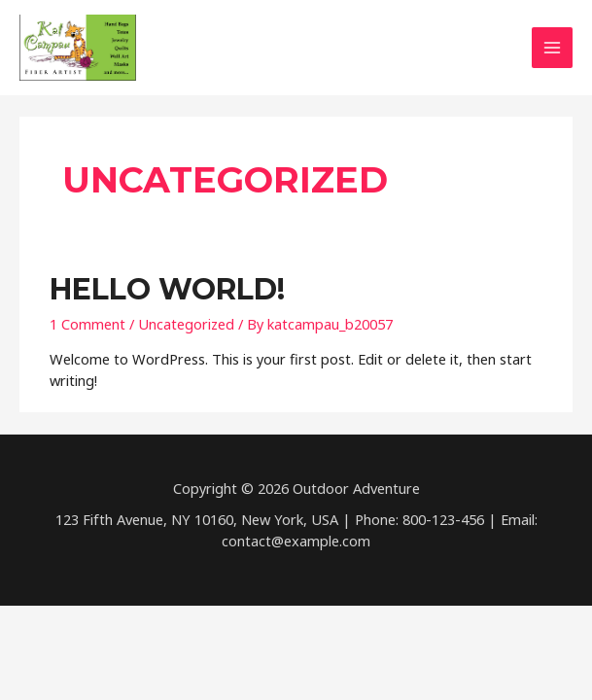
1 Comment (87, 324)
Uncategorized (186, 324)
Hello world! (167, 289)
